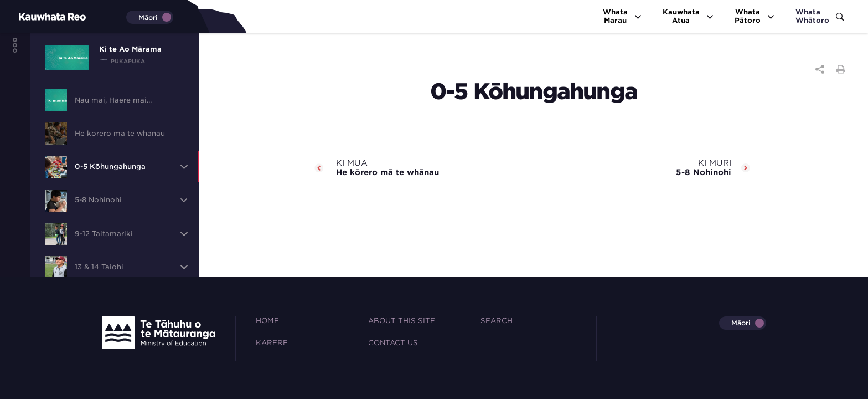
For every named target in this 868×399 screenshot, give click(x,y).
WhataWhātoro (820, 16)
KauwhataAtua (689, 16)
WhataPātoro (755, 16)
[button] (184, 167)
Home (267, 321)
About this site (402, 321)
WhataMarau (623, 16)
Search (497, 321)
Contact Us (393, 343)
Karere (272, 343)
